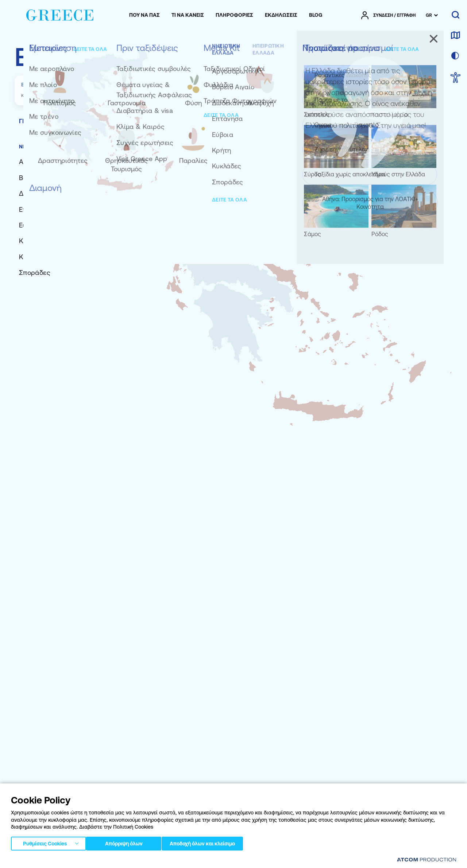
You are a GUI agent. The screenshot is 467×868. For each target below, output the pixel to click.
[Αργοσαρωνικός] (44, 162)
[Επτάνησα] (34, 209)
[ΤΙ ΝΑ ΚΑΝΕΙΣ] (188, 15)
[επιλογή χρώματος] (455, 56)
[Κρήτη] (29, 241)
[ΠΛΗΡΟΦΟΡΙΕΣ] (234, 15)
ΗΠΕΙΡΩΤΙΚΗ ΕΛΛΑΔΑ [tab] (106, 147)
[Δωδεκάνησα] (39, 193)
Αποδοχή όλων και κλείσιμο (215, 842)
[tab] (131, 121)
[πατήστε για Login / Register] (388, 15)
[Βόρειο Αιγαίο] (40, 178)
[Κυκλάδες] (34, 257)
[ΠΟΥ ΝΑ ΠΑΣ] (144, 15)
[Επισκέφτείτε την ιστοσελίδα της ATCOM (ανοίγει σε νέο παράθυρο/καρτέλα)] (427, 859)
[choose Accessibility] (456, 78)
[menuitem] (144, 15)
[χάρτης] (455, 36)
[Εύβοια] (30, 225)
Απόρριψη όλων (127, 842)
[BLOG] (316, 15)
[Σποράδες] (35, 273)
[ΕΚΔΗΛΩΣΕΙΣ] (281, 15)
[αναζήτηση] (456, 15)
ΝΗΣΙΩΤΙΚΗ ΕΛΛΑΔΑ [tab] (45, 147)
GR (429, 15)
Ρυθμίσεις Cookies (45, 842)
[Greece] (60, 14)
